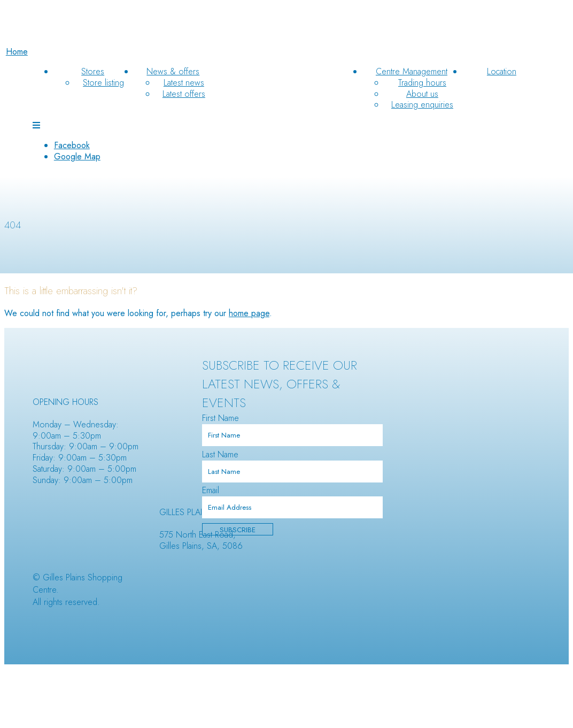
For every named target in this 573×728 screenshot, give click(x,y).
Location (502, 71)
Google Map (77, 156)
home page (249, 313)
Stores (93, 71)
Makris (186, 566)
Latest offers (184, 94)
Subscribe (238, 530)
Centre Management (412, 71)
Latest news (184, 83)
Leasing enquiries (422, 105)
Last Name (220, 454)
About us (422, 94)
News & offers (173, 71)
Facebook (72, 145)
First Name (220, 418)
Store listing (103, 83)
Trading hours (422, 83)
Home (17, 52)
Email (211, 490)
